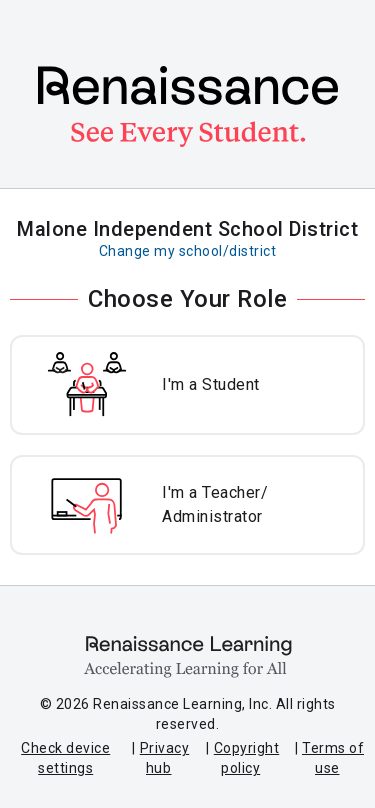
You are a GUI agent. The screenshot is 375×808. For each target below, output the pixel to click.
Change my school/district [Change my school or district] (188, 251)
